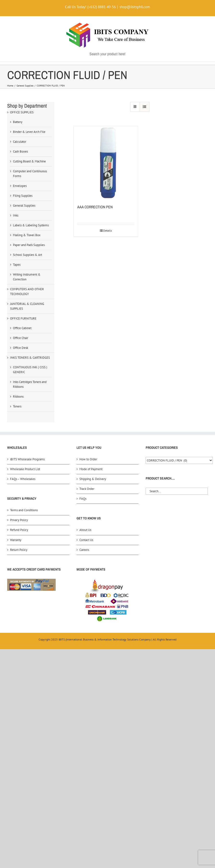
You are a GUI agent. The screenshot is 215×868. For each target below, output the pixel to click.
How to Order (88, 459)
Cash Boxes (20, 151)
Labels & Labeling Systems (31, 225)
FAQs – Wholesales (23, 479)
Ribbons (18, 397)
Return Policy (19, 550)
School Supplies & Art (27, 255)
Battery (18, 122)
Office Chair (21, 338)
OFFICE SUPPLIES (22, 112)
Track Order (87, 489)
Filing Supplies (23, 196)
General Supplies (24, 206)
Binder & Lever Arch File (29, 132)
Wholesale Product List (25, 469)
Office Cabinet (22, 328)
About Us (85, 530)
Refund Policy (19, 530)
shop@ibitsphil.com (135, 7)
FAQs (83, 499)
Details (107, 231)
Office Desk (21, 348)
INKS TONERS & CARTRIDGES (30, 358)
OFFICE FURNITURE (23, 318)
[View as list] (145, 107)
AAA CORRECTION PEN (95, 207)
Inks (16, 215)
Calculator (20, 142)
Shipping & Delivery (93, 479)
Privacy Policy (19, 520)
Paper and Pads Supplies (29, 245)
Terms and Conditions (24, 510)
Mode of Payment (91, 469)
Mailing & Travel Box (27, 235)
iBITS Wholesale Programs (27, 459)
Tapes (17, 265)
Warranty (16, 540)
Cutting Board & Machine (29, 161)
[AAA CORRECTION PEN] (106, 163)
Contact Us (86, 540)
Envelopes (20, 186)
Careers (84, 550)
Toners (17, 406)
